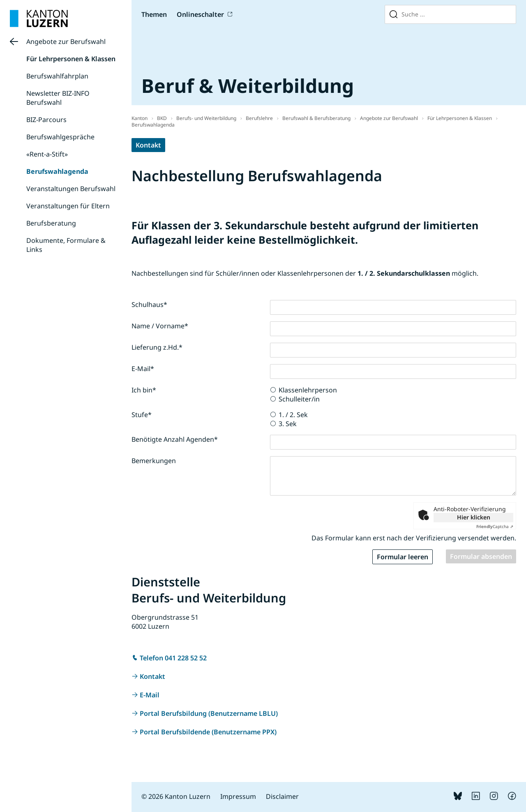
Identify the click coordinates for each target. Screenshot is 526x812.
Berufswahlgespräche (60, 137)
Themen (154, 14)
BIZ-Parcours (46, 120)
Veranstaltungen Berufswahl (71, 189)
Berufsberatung (51, 223)
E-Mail (143, 369)
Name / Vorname (160, 326)
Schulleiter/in (299, 399)
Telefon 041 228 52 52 (173, 658)
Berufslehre (259, 118)
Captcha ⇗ (495, 526)
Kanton (140, 118)
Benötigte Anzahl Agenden (175, 439)
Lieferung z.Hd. (157, 347)
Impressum (238, 796)
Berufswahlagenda (57, 171)
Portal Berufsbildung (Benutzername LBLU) (209, 713)
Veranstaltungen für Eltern (68, 206)
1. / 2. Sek (293, 415)
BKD (162, 118)
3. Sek (288, 424)
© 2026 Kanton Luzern (176, 796)
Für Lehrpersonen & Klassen (71, 59)
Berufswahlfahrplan (57, 76)
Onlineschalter (200, 14)
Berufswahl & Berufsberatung (316, 118)
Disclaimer (282, 796)
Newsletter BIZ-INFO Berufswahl (58, 98)
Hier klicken (474, 517)
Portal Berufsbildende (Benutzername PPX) (208, 732)
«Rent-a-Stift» (47, 154)
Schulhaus (149, 304)
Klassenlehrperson (308, 390)
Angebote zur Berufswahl (66, 42)
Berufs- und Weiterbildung (206, 118)
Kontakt (148, 145)
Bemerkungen (154, 461)
